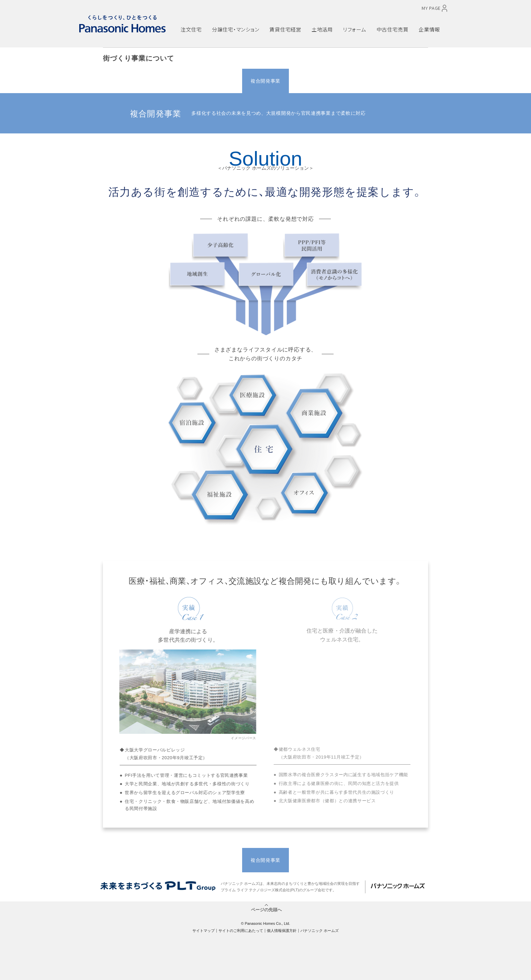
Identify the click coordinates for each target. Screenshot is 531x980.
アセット (312, 81)
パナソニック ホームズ (320, 931)
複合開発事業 (265, 81)
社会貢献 (405, 81)
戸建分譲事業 (173, 81)
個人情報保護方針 (282, 931)
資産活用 (358, 81)
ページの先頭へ (266, 910)
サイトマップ (204, 931)
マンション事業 (219, 81)
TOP (126, 81)
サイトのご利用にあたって (241, 931)
